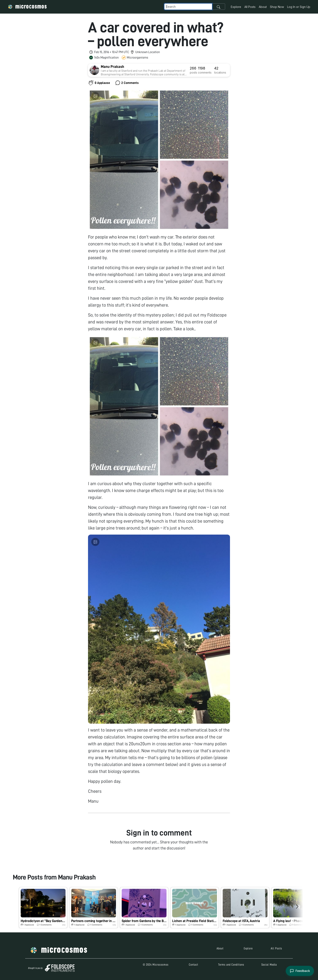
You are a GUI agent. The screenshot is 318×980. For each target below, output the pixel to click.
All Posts (250, 7)
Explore (236, 7)
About (263, 7)
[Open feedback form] (300, 971)
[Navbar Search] (188, 7)
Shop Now (277, 7)
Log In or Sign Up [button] (299, 7)
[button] (43, 908)
